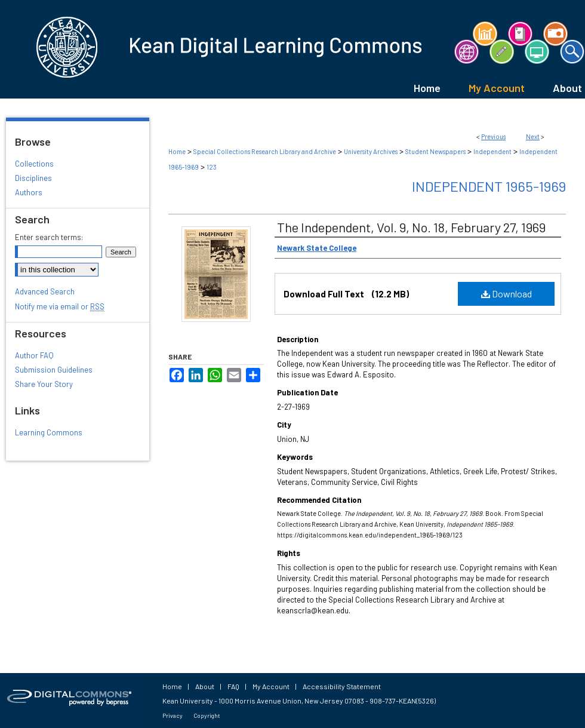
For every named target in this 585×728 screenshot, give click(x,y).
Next (533, 136)
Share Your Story (44, 384)
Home (177, 151)
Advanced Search (45, 291)
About (205, 686)
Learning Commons (49, 432)
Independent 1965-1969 (489, 186)
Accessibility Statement (342, 686)
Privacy (173, 715)
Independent (492, 151)
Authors (29, 192)
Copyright (207, 715)
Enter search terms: (49, 237)
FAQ (233, 686)
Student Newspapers (435, 151)
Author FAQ (34, 355)
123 (212, 167)
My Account (271, 686)
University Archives (371, 151)
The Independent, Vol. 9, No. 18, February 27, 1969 (411, 227)
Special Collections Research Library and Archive (265, 151)
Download (507, 294)
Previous (493, 136)
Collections (34, 164)
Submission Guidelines (54, 370)
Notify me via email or (60, 306)
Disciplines (33, 178)
